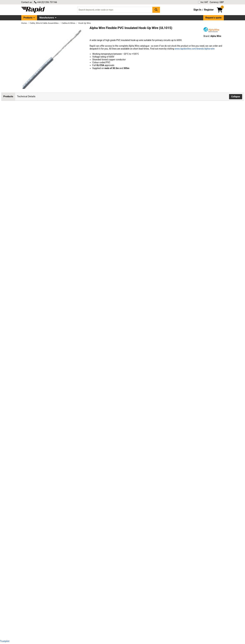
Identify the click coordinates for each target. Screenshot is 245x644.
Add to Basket (85, 121)
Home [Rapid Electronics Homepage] (24, 23)
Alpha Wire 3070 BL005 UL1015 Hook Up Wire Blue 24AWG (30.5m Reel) (40, 347)
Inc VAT (203, 2)
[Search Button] (156, 10)
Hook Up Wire (84, 23)
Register (209, 10)
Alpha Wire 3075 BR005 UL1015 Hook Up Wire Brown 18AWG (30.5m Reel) (41, 148)
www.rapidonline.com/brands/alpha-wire (195, 49)
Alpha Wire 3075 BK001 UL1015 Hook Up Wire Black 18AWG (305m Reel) (40, 375)
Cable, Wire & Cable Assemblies (44, 23)
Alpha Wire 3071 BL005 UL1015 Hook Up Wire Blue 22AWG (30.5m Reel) (40, 233)
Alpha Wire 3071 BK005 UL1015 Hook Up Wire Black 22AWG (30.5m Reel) (40, 177)
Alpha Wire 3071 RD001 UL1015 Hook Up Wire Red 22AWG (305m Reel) (39, 545)
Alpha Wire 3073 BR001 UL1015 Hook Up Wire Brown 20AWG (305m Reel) (41, 489)
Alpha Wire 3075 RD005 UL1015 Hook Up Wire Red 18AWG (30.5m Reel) (39, 120)
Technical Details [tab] (26, 96)
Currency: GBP (217, 2)
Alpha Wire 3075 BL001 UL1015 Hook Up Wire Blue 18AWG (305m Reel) (40, 432)
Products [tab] (8, 96)
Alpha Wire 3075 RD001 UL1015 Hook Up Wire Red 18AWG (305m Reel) (39, 403)
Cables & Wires (69, 23)
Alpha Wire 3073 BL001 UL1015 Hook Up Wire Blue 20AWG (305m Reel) (40, 460)
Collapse (236, 97)
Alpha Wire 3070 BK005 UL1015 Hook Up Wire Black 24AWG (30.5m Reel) (40, 290)
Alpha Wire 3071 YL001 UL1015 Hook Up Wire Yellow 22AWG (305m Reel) (41, 574)
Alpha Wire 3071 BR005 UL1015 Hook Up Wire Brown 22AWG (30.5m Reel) (41, 262)
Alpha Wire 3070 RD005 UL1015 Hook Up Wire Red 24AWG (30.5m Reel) (39, 319)
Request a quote (213, 18)
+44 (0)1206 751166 (46, 2)
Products (28, 18)
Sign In (197, 10)
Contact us (27, 2)
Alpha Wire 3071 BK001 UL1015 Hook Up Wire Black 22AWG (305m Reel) (40, 517)
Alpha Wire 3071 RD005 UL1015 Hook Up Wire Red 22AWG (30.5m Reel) (39, 205)
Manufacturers (47, 18)
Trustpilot (5, 641)
